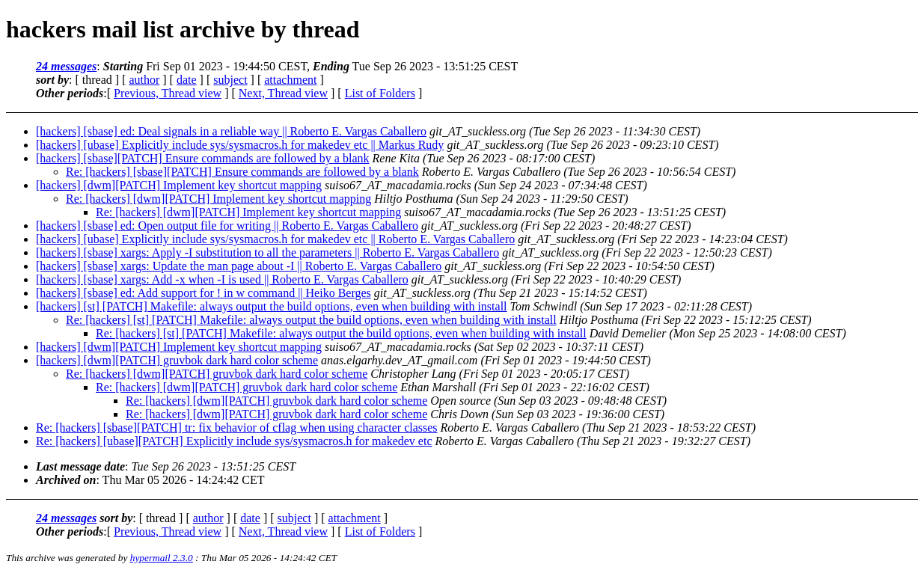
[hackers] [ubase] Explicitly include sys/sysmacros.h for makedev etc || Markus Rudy (240, 145)
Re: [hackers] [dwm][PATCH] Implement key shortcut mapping (218, 199)
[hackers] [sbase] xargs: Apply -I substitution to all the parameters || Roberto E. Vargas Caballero (267, 252)
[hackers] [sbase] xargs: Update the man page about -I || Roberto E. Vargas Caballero (239, 266)
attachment (290, 80)
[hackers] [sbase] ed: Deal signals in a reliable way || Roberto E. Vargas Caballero (231, 131)
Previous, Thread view (168, 93)
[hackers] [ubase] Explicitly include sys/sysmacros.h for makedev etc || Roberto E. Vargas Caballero (275, 239)
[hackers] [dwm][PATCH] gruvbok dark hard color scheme (177, 360)
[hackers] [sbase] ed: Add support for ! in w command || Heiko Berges (204, 293)
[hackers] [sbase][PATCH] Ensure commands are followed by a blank (203, 158)
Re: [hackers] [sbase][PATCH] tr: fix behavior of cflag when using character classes (237, 428)
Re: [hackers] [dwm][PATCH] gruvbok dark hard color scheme (217, 374)
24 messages (66, 66)
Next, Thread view (283, 93)
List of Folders (380, 93)
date (187, 80)
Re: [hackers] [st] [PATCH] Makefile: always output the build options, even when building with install (311, 320)
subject (230, 80)
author (144, 80)
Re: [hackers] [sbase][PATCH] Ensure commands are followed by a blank (242, 172)
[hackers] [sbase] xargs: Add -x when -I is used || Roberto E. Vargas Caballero (222, 279)
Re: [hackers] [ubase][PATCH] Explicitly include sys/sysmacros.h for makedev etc (234, 441)
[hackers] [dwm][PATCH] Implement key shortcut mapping (179, 185)
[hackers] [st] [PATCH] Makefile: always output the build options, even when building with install (272, 306)
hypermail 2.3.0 (162, 558)
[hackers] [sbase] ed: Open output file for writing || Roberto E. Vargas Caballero (227, 226)
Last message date (80, 466)
